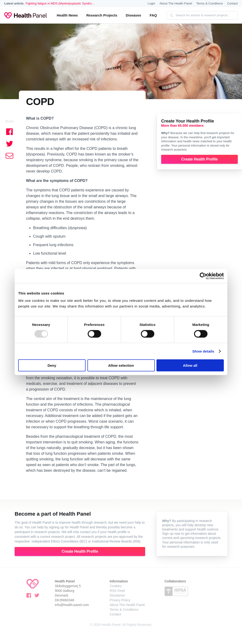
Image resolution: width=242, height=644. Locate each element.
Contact (232, 3)
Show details (203, 351)
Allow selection (121, 365)
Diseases (133, 15)
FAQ (153, 15)
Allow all (190, 365)
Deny (52, 365)
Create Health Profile (199, 159)
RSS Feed (117, 591)
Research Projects (102, 15)
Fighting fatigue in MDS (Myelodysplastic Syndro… (60, 3)
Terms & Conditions (210, 3)
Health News (67, 15)
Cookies (116, 586)
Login (151, 3)
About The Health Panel (176, 3)
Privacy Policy (120, 600)
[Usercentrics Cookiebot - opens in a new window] (203, 276)
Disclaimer (117, 595)
